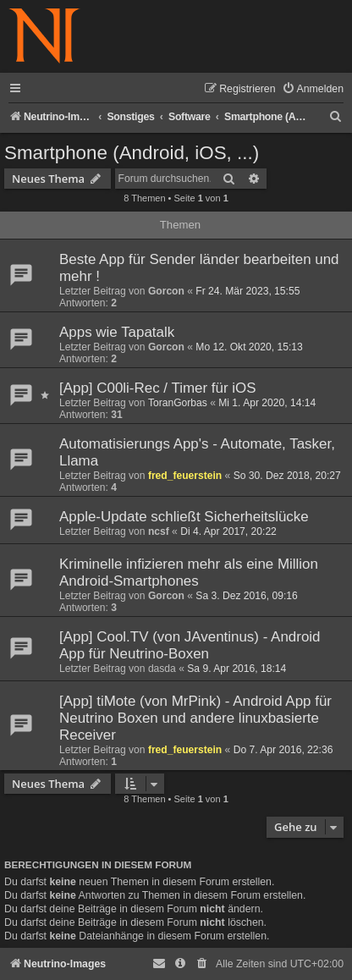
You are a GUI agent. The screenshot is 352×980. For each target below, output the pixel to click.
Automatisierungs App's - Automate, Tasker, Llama (197, 452)
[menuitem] (313, 89)
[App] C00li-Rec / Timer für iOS (158, 388)
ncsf (159, 531)
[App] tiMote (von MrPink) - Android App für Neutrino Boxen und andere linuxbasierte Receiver (195, 718)
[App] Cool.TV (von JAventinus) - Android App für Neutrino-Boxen (190, 645)
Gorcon (166, 291)
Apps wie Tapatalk (117, 332)
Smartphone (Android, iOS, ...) (132, 153)
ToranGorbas (178, 403)
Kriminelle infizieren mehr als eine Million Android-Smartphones (189, 573)
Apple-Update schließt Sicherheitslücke (184, 517)
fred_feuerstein (185, 476)
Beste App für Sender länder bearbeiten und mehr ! (199, 268)
